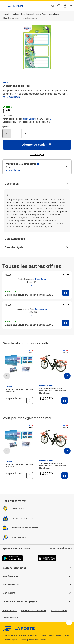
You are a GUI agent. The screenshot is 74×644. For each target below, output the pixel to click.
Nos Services (37, 576)
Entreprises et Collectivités (34, 610)
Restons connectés (37, 568)
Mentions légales (11, 640)
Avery (5, 82)
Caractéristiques (37, 239)
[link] (19, 628)
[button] (65, 6)
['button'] (15, 6)
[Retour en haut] (69, 622)
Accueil (6, 14)
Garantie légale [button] (37, 155)
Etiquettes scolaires (11, 18)
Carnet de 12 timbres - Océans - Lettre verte (19, 391)
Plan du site (8, 635)
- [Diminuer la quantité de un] (6, 133)
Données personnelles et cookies (33, 640)
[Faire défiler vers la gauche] (7, 376)
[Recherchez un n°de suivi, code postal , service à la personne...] (53, 6)
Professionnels (9, 610)
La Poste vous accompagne (37, 601)
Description (37, 184)
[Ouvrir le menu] (3, 6)
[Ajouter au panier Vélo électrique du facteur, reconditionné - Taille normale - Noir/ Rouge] (65, 400)
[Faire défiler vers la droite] (67, 376)
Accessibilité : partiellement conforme (31, 635)
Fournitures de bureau (30, 14)
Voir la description (11, 97)
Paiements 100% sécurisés (22, 518)
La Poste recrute (10, 618)
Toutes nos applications (60, 548)
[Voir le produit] (30, 400)
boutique (15, 14)
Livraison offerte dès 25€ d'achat (25, 528)
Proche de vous (18, 509)
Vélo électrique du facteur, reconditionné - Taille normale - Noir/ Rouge (53, 391)
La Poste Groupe (59, 610)
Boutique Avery (41, 309)
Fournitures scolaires (50, 14)
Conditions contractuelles (58, 635)
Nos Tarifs (37, 593)
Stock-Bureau (29, 119)
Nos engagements (19, 537)
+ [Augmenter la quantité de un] (26, 133)
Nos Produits (37, 585)
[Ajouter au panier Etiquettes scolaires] (37, 145)
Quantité (6, 127)
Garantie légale (37, 247)
